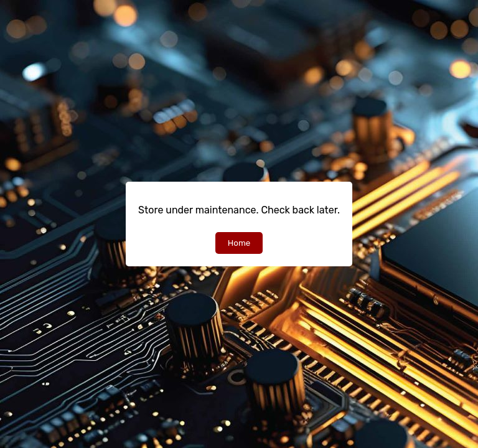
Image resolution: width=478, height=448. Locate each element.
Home (239, 243)
